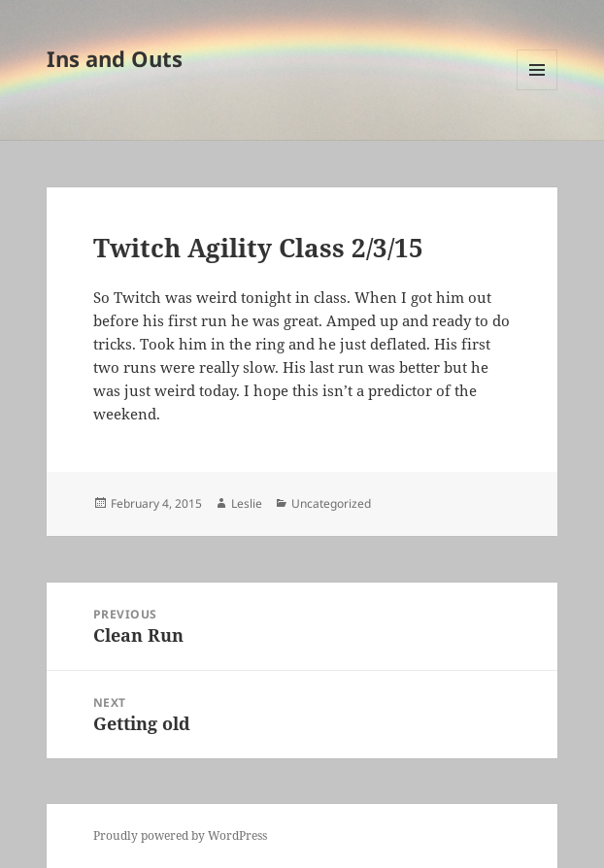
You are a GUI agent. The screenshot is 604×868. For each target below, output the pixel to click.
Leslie (247, 503)
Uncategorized (331, 503)
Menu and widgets (537, 90)
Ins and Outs (115, 58)
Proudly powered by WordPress (180, 835)
